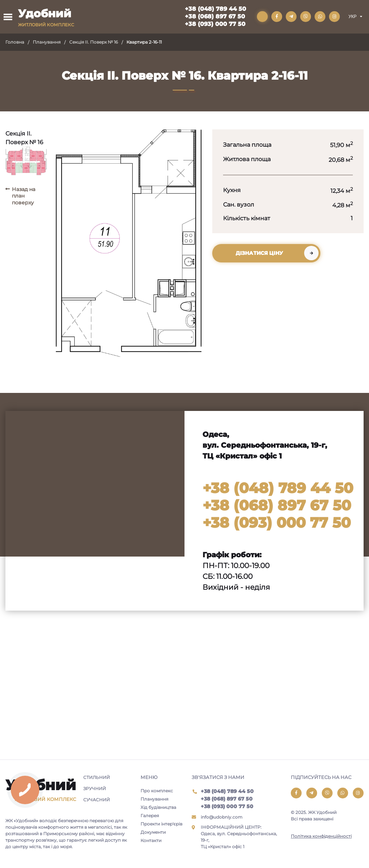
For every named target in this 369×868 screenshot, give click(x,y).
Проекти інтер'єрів (161, 824)
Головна (15, 42)
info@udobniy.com (222, 817)
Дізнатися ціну (259, 253)
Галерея (150, 816)
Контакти (151, 840)
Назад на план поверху (24, 196)
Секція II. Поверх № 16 (94, 42)
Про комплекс (157, 791)
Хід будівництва (158, 807)
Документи (153, 832)
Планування (47, 42)
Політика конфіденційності (321, 836)
